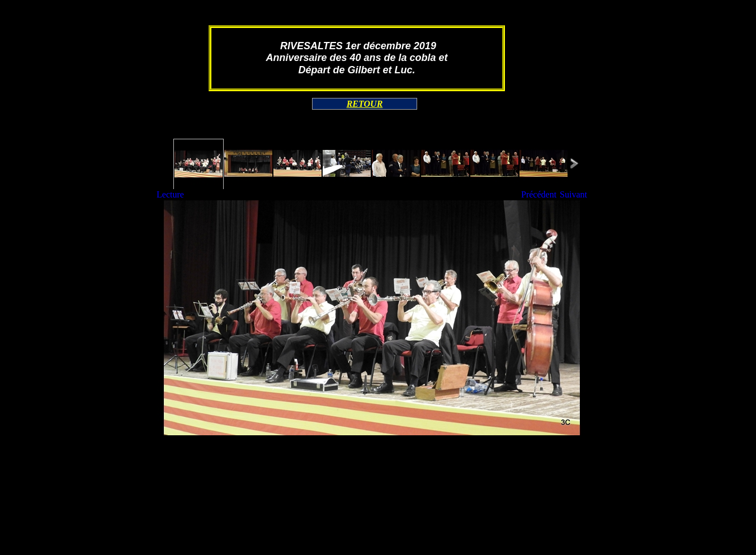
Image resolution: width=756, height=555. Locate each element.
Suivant (573, 194)
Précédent (539, 194)
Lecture (170, 194)
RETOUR (365, 104)
